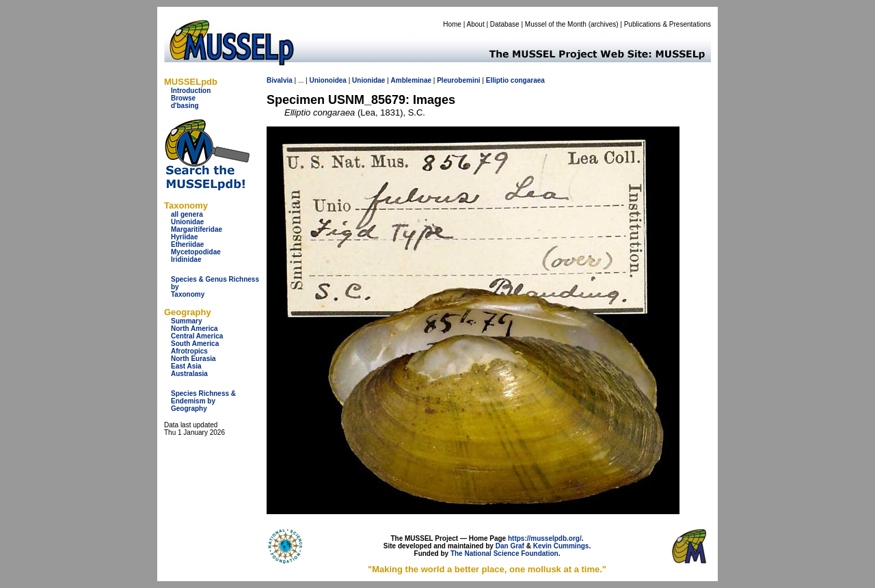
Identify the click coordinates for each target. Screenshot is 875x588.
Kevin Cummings (561, 546)
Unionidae (187, 222)
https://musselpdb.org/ (545, 538)
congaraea (528, 80)
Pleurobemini (458, 80)
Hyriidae (184, 237)
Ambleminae (411, 80)
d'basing (185, 106)
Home (452, 24)
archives (603, 24)
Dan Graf (510, 546)
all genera (187, 214)
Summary (187, 321)
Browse (183, 98)
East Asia (186, 366)
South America (195, 344)
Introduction (191, 91)
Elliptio (497, 80)
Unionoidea (327, 80)
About (476, 24)
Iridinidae (186, 259)
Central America (197, 336)
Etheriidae (187, 244)
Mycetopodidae (196, 252)
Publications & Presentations (668, 24)
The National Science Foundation (504, 553)
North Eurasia (193, 359)
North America (194, 329)
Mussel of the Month (556, 24)
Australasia (189, 374)
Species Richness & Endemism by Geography (203, 401)
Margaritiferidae (197, 229)
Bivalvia (280, 80)
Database (505, 24)
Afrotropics (189, 351)
